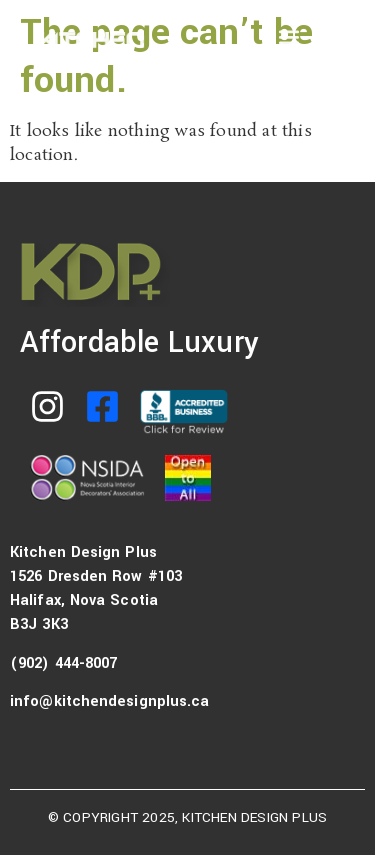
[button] (288, 36)
